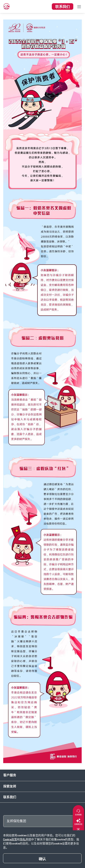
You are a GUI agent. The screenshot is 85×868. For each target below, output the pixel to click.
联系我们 (10, 797)
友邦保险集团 (16, 821)
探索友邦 (10, 786)
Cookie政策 (10, 839)
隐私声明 (25, 839)
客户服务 (10, 775)
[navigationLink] (6, 6)
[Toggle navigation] (79, 6)
